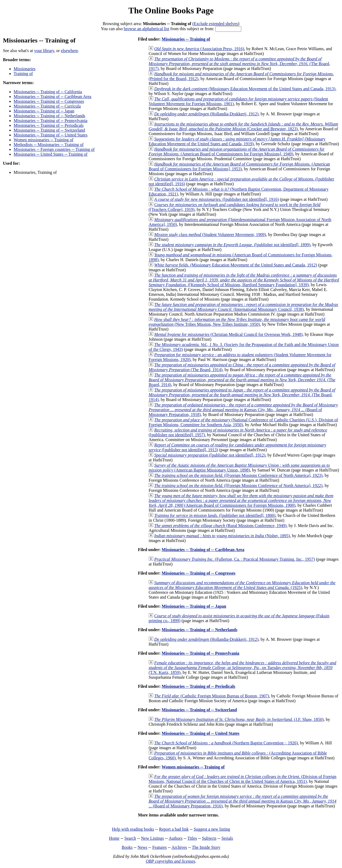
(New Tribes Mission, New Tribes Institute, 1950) (237, 322)
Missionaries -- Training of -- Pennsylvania (50, 121)
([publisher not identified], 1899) (232, 245)
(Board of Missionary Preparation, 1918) (243, 410)
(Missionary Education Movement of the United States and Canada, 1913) (245, 89)
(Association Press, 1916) (199, 49)
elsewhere (69, 51)
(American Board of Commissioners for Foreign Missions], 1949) (237, 152)
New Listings (153, 838)
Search (130, 838)
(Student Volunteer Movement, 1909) (210, 235)
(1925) (242, 585)
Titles (192, 838)
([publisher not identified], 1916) (216, 199)
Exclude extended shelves (216, 24)
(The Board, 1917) (239, 64)
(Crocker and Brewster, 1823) (243, 126)
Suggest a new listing (212, 829)
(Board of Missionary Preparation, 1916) (242, 801)
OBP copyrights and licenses (170, 861)
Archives (179, 847)
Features (160, 847)
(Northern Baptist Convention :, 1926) (226, 743)
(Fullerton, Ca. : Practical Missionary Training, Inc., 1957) (234, 559)
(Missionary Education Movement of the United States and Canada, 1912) (236, 265)
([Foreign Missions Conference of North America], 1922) (238, 486)
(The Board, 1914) (242, 380)
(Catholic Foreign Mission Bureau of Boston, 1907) (212, 696)
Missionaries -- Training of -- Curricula (47, 106)
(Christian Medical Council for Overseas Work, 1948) (228, 334)
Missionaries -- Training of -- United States (50, 135)
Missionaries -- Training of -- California (48, 92)
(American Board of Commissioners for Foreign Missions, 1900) (241, 500)
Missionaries (25, 69)
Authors (176, 838)
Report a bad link (174, 829)
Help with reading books (133, 829)
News (142, 847)
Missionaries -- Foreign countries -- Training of (54, 149)
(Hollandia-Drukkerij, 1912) (206, 114)
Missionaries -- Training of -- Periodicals (49, 125)
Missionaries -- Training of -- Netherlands (49, 116)
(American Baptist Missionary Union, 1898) (239, 468)
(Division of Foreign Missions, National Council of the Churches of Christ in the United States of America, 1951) (242, 779)
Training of (23, 74)
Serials (227, 838)
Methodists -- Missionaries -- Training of (49, 145)
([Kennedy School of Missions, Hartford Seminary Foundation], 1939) (244, 280)
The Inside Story (206, 847)
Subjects (209, 838)
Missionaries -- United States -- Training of (50, 154)
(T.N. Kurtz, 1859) (242, 668)
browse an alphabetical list (146, 29)
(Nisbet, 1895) (222, 536)
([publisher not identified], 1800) (215, 515)
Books (127, 847)
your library (44, 51)
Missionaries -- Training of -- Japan (44, 111)
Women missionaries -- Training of (44, 140)
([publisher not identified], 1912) (210, 455)
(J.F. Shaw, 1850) (239, 719)
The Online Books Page (171, 10)
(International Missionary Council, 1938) (243, 307)
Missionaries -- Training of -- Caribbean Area (53, 97)
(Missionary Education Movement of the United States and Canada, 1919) (237, 141)
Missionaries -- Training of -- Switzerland (49, 130)
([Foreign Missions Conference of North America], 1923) (238, 475)
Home (114, 838)
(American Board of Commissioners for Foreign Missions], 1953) (239, 166)
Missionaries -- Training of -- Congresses (49, 101)
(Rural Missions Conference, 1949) (220, 526)
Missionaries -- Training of (186, 39)
